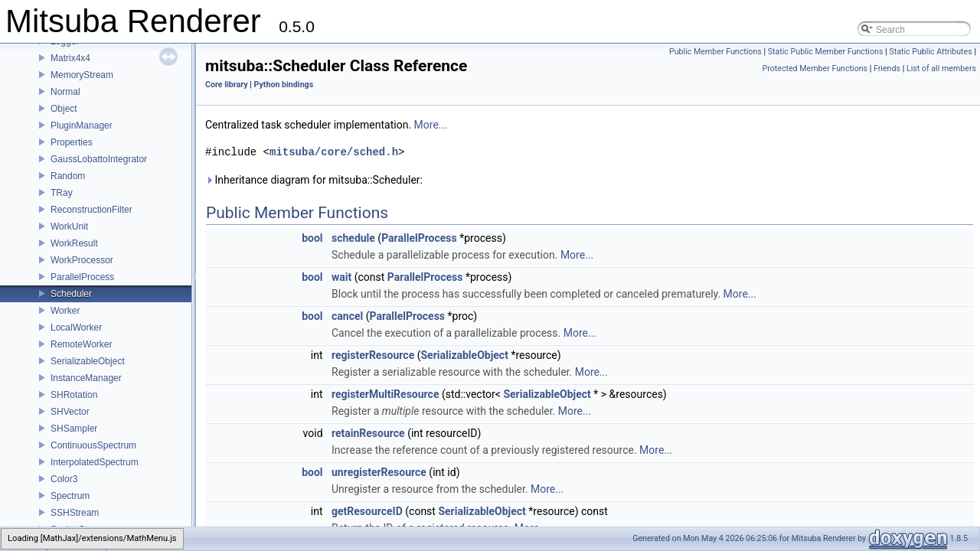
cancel (347, 316)
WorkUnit (69, 227)
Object (64, 109)
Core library (227, 85)
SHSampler (74, 429)
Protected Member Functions (815, 68)
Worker (65, 311)
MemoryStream (82, 75)
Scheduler (71, 294)
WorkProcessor (82, 260)
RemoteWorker (81, 344)
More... (431, 125)
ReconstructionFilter (91, 210)
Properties (72, 142)
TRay (62, 193)
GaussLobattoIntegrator (99, 159)
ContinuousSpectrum (93, 445)
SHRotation (74, 395)
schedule (353, 238)
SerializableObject (88, 361)
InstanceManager (86, 378)
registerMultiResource (385, 394)
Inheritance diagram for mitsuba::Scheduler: (314, 180)
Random (68, 176)
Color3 (64, 479)
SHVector (70, 412)
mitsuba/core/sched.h (334, 152)
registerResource (373, 355)
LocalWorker (76, 328)
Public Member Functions (715, 52)
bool (312, 238)
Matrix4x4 (70, 58)
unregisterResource (379, 472)
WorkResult (74, 243)
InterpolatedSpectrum (95, 462)
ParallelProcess (82, 277)
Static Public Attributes (930, 52)
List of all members (941, 68)
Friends (887, 68)
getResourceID (367, 511)
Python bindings (284, 85)
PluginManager (82, 126)
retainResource (368, 433)
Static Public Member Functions (826, 52)
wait (341, 277)
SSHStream (75, 513)
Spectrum (70, 496)
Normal (65, 92)
